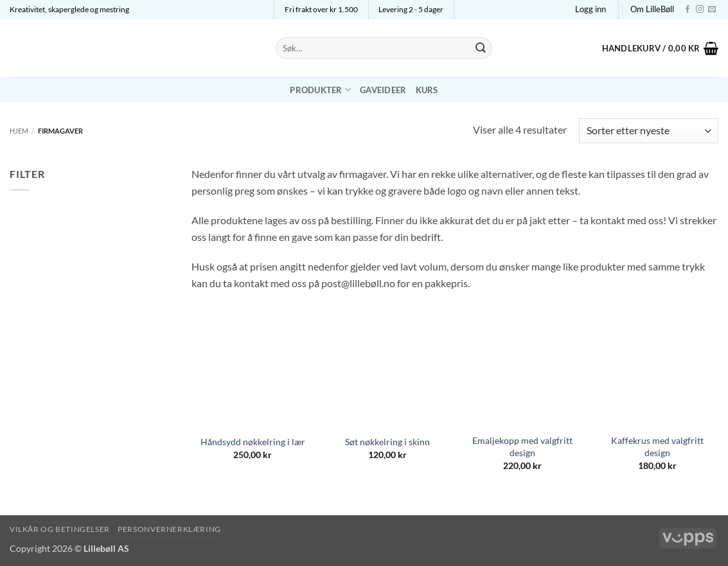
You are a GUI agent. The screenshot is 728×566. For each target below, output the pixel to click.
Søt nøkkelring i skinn (387, 442)
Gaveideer (383, 90)
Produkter (320, 90)
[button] (590, 9)
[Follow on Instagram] (700, 10)
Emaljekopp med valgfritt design (522, 447)
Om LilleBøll (652, 9)
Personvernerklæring (169, 529)
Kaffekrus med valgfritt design (657, 447)
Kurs (427, 90)
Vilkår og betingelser (60, 529)
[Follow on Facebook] (688, 10)
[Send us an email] (712, 10)
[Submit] (481, 48)
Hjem (19, 131)
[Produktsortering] (649, 131)
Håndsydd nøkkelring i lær (253, 442)
